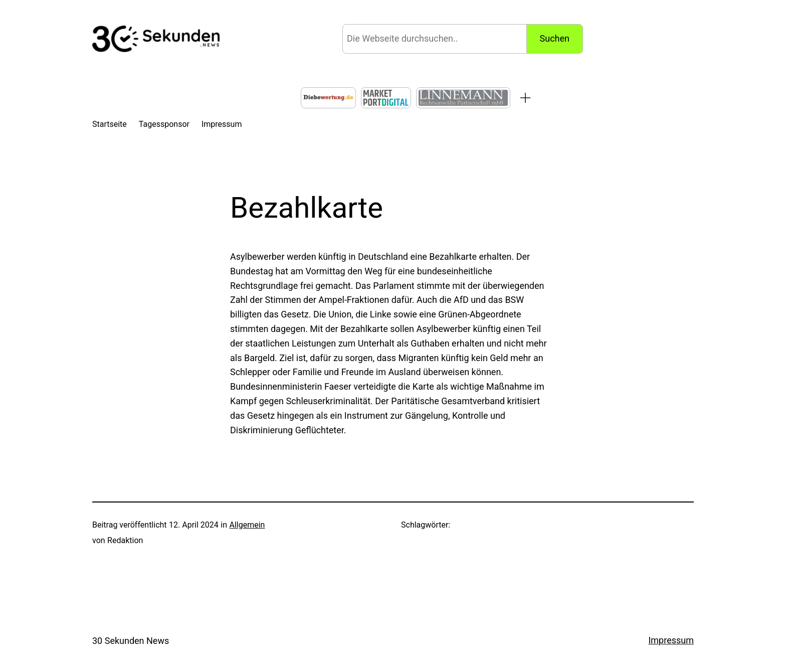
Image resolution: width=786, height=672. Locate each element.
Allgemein (247, 525)
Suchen (555, 38)
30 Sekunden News (131, 641)
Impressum (671, 640)
